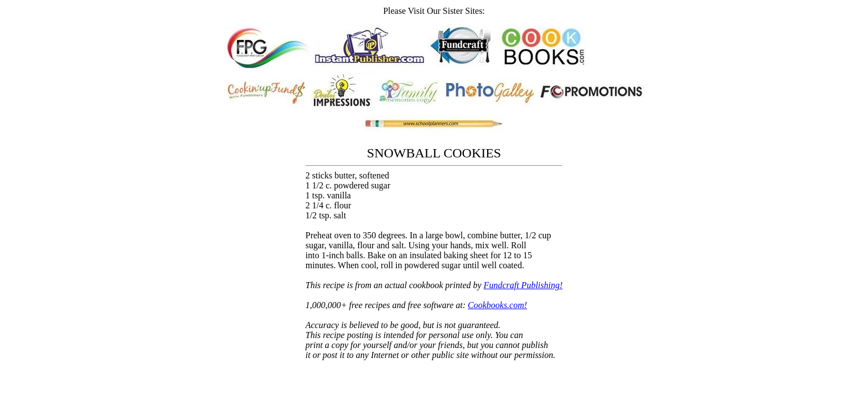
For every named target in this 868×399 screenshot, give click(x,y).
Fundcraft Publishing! (523, 285)
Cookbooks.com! (497, 305)
